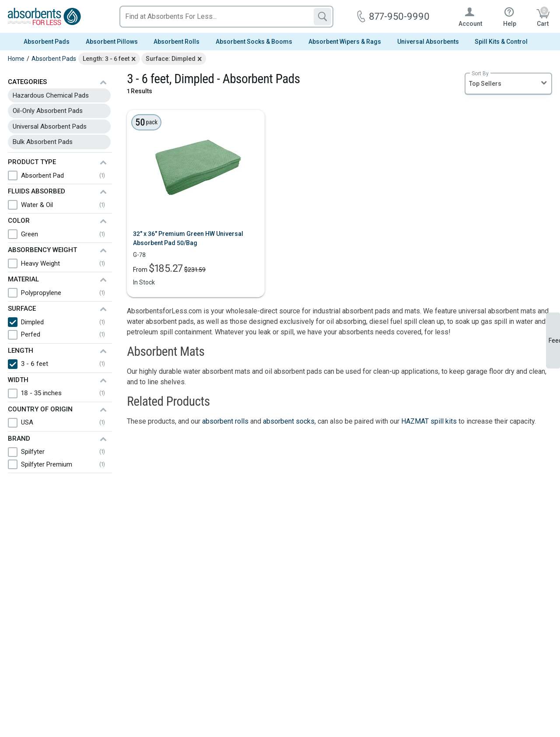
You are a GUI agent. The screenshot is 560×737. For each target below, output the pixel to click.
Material (23, 279)
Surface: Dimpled (171, 59)
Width (18, 380)
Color (19, 221)
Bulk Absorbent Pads (43, 142)
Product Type (32, 162)
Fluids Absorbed (37, 191)
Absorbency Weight (42, 250)
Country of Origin (40, 409)
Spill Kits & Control (501, 42)
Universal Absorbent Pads (50, 126)
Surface (22, 309)
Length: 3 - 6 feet (106, 59)
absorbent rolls (225, 421)
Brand (19, 439)
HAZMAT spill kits (429, 421)
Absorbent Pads (47, 42)
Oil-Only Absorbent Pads (48, 111)
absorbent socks (289, 421)
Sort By (480, 74)
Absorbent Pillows (112, 42)
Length (21, 351)
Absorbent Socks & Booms (254, 42)
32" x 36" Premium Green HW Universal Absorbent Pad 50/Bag (188, 238)
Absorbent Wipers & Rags (345, 42)
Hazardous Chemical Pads (51, 95)
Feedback (554, 340)
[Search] (322, 17)
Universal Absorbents (428, 42)
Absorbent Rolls (177, 42)
